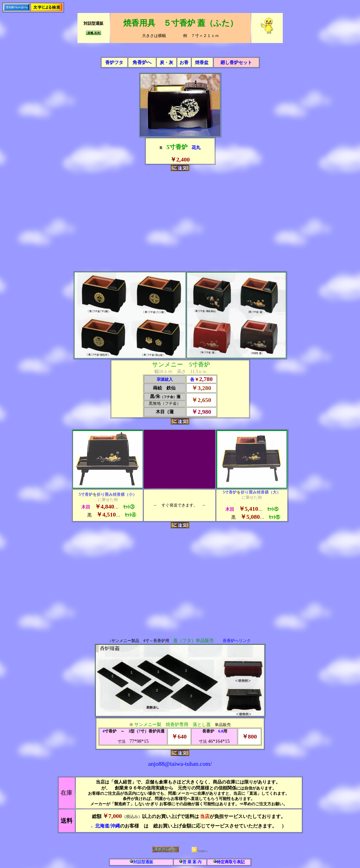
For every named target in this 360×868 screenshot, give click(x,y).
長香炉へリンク (237, 641)
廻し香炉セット (236, 62)
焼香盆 (202, 62)
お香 (184, 62)
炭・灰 (166, 62)
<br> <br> (180, 221)
